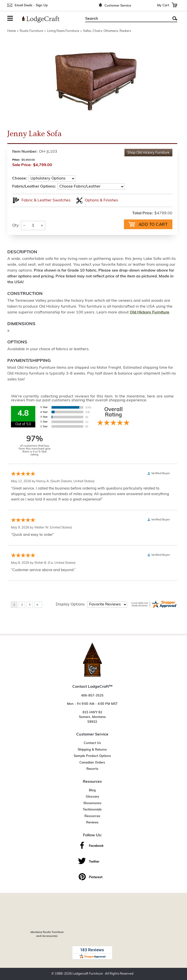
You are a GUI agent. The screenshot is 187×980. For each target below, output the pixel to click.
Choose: (19, 179)
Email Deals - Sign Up (31, 5)
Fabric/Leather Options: (34, 187)
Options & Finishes (101, 200)
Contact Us (92, 743)
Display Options (70, 604)
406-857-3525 (92, 696)
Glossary (92, 797)
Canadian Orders (92, 763)
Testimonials (92, 810)
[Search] (126, 19)
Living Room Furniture (63, 31)
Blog (92, 790)
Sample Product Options (92, 756)
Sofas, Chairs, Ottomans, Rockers (107, 31)
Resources (92, 816)
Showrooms (92, 803)
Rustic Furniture (31, 31)
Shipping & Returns (92, 750)
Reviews (92, 823)
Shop (148, 153)
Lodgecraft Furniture (88, 974)
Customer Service (118, 6)
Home (12, 31)
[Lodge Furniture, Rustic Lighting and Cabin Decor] (44, 19)
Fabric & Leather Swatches (46, 200)
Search (175, 18)
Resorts (92, 769)
